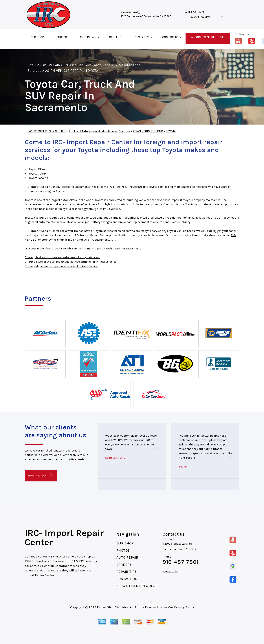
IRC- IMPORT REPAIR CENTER (51, 65)
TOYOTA (92, 71)
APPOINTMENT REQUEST (207, 37)
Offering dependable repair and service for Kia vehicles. (61, 266)
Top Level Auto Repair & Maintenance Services (99, 131)
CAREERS (115, 37)
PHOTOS (62, 37)
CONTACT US (170, 37)
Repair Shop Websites (113, 607)
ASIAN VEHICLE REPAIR (63, 71)
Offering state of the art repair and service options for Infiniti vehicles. (71, 262)
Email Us (170, 571)
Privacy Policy (184, 607)
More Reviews (40, 476)
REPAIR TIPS (142, 37)
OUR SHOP (37, 37)
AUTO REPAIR (88, 37)
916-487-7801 (129, 12)
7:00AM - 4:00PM (200, 17)
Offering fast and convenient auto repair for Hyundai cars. (63, 257)
